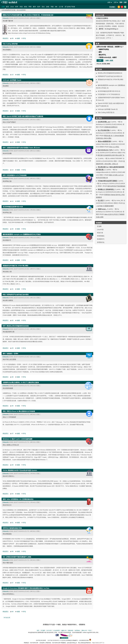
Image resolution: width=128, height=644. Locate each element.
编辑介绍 (64, 630)
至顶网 (99, 226)
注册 (125, 2)
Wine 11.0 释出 (114, 147)
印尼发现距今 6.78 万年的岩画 (108, 94)
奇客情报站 (101, 236)
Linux (12, 7)
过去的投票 (56, 630)
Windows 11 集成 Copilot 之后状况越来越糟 (17, 439)
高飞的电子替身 (70, 7)
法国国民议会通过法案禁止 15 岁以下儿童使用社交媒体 (21, 382)
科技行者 (100, 233)
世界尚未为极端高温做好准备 (12, 528)
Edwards (5, 18)
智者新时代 (101, 239)
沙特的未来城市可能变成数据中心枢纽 (19, 557)
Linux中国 (100, 230)
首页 (7, 7)
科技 (21, 7)
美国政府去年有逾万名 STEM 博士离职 (111, 79)
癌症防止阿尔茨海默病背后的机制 (109, 73)
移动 (26, 7)
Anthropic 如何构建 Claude (107, 109)
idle (56, 7)
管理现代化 (101, 242)
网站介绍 (84, 630)
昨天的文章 (7, 618)
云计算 (61, 7)
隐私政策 (71, 630)
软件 (39, 7)
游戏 (48, 7)
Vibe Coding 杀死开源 (105, 112)
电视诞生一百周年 (12, 354)
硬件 (34, 7)
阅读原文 (6, 38)
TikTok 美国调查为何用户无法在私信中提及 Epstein (20, 470)
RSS (90, 630)
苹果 (30, 7)
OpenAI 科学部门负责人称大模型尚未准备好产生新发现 (25, 116)
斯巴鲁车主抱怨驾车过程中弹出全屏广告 (111, 155)
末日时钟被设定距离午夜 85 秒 (108, 91)
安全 (43, 7)
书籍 (52, 7)
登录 (121, 2)
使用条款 (77, 630)
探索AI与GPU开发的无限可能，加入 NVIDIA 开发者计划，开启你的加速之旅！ (28, 15)
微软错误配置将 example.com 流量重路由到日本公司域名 (22, 234)
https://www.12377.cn (98, 643)
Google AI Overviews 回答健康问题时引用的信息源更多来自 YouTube (26, 588)
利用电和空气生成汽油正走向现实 (109, 76)
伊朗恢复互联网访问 (111, 127)
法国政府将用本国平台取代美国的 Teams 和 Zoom (23, 148)
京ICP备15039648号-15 (54, 640)
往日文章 (49, 630)
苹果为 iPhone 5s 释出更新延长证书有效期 (21, 411)
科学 (17, 7)
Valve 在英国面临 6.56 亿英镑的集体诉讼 (20, 499)
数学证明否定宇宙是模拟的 (116, 186)
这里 (22, 10)
